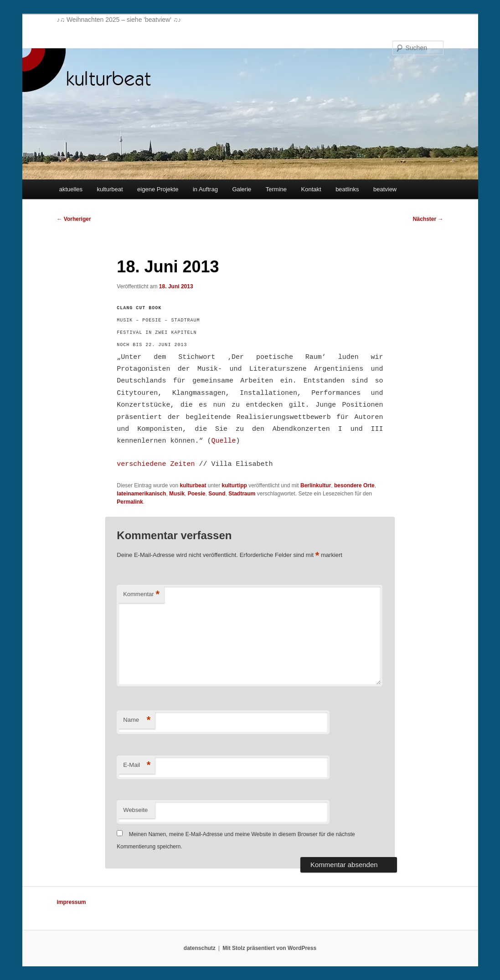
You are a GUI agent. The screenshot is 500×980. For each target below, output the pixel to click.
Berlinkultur (316, 485)
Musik (177, 494)
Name (137, 720)
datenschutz (200, 948)
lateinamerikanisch (141, 494)
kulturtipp (234, 485)
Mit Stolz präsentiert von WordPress (269, 948)
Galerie (242, 189)
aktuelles (71, 189)
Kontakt (311, 189)
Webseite (135, 810)
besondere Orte (354, 485)
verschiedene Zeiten (156, 464)
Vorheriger (74, 219)
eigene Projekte (158, 189)
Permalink (130, 502)
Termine (276, 189)
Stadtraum (242, 494)
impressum (72, 902)
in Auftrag (205, 189)
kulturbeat (110, 189)
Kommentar (141, 595)
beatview (385, 189)
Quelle (223, 441)
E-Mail (137, 765)
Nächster (428, 219)
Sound (217, 494)
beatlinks (347, 189)
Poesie (197, 494)
